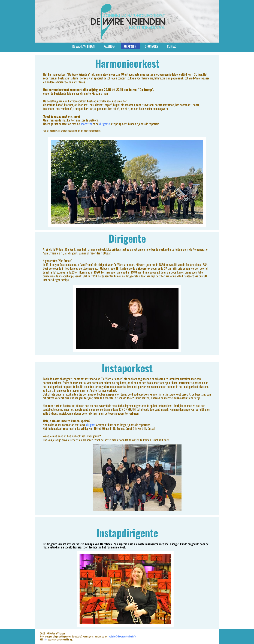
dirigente (105, 124)
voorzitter (87, 124)
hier (46, 639)
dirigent (91, 425)
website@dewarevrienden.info (122, 636)
